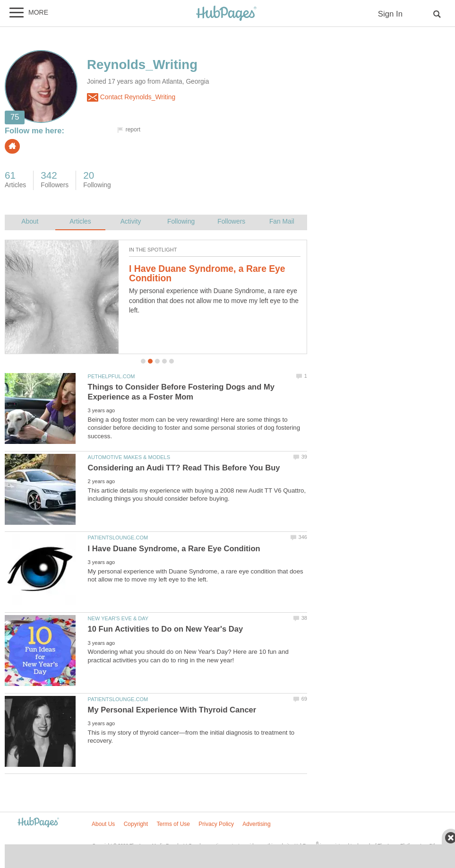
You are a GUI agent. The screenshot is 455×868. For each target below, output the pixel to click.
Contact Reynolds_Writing (131, 97)
